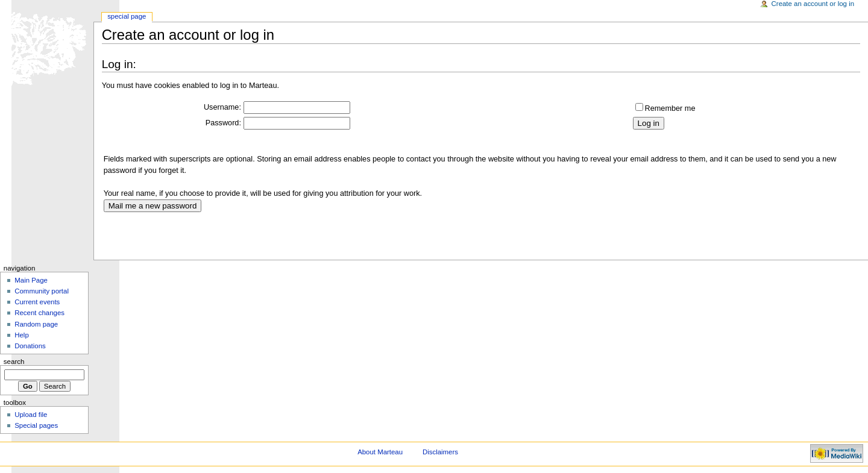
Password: (223, 123)
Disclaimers (440, 452)
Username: (222, 107)
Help (22, 335)
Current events (37, 302)
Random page (36, 324)
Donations (30, 346)
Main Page (31, 280)
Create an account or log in (813, 4)
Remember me (670, 108)
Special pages (36, 425)
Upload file (31, 415)
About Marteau (380, 452)
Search (14, 362)
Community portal (42, 291)
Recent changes (39, 313)
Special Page (127, 16)
